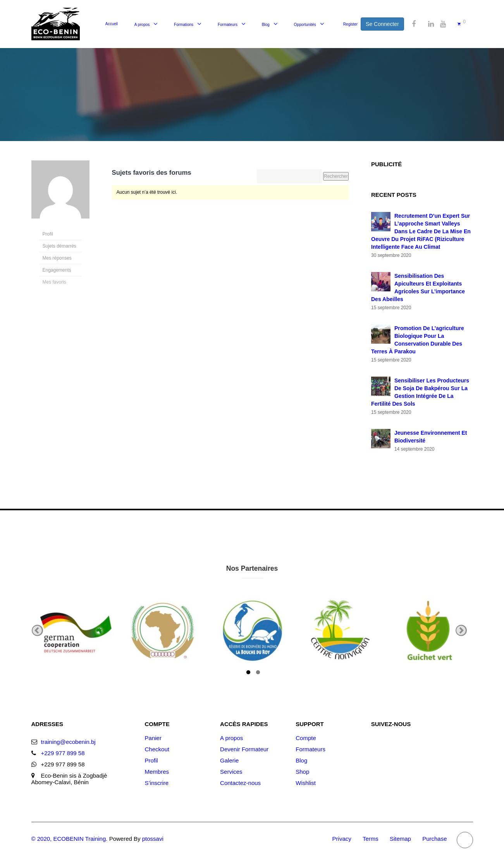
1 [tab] (248, 673)
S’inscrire (157, 783)
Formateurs (228, 25)
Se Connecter (382, 24)
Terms (371, 839)
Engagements (57, 270)
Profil (48, 234)
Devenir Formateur (244, 749)
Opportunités (305, 25)
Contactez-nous (240, 783)
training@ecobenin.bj (68, 742)
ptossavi (153, 839)
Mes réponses (57, 258)
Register (350, 24)
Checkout (157, 749)
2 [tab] (258, 673)
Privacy (342, 839)
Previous (37, 631)
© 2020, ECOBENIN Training (69, 839)
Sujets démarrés (59, 246)
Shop (302, 772)
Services (231, 772)
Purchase (434, 839)
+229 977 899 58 (63, 753)
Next (461, 631)
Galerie (229, 760)
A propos (142, 25)
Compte (306, 738)
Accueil (112, 24)
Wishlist (306, 783)
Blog (266, 25)
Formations (184, 25)
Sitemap (400, 839)
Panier (153, 738)
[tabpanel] (76, 630)
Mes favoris (54, 282)
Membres (157, 772)
